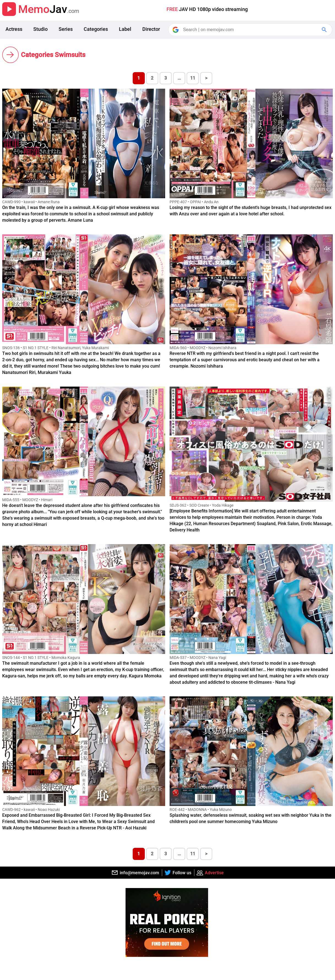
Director (151, 29)
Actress (14, 29)
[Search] (251, 30)
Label (125, 29)
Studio (40, 29)
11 (193, 78)
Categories (96, 29)
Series (66, 29)
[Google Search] (325, 30)
